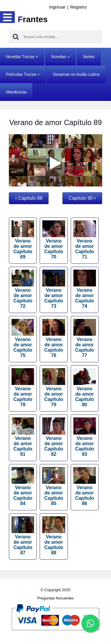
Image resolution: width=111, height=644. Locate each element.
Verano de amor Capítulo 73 (54, 289)
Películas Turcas (21, 74)
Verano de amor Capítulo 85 (54, 486)
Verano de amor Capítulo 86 (85, 486)
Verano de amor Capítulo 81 (23, 437)
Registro (78, 7)
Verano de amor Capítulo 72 (23, 289)
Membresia (16, 92)
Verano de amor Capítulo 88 (54, 536)
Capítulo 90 (82, 198)
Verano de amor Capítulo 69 (23, 240)
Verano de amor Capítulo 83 (85, 437)
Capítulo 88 (29, 198)
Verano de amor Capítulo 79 (54, 388)
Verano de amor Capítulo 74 (85, 289)
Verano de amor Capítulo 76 (54, 338)
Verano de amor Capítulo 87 (23, 536)
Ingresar (57, 7)
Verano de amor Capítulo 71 (85, 240)
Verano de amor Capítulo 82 (54, 437)
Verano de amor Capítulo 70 (54, 240)
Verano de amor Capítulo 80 (85, 388)
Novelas (59, 57)
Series (89, 57)
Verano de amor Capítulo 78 (23, 388)
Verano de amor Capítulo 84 (23, 486)
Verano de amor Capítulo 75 (23, 338)
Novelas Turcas (20, 57)
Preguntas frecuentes (56, 598)
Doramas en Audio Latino (76, 74)
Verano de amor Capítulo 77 (85, 338)
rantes (33, 19)
